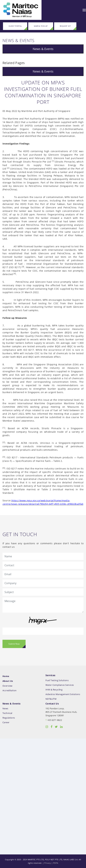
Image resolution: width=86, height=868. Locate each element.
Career (6, 722)
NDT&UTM (51, 699)
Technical (7, 713)
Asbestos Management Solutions (63, 694)
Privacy (48, 863)
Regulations (9, 718)
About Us (8, 681)
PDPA (56, 863)
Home (6, 676)
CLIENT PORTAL (15, 26)
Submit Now (14, 644)
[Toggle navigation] (84, 10)
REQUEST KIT (65, 26)
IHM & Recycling (54, 690)
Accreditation (9, 690)
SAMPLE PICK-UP (41, 26)
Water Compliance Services (60, 685)
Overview (7, 686)
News (5, 709)
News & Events (43, 49)
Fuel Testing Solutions (57, 680)
